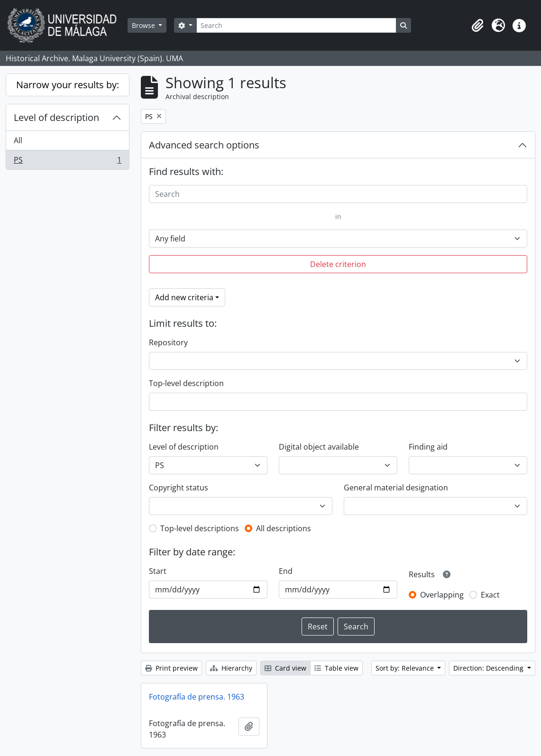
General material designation (396, 488)
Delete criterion (338, 264)
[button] (477, 26)
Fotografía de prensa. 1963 (197, 697)
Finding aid (428, 447)
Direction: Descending (489, 668)
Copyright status (179, 488)
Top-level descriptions (200, 528)
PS (67, 162)
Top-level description (186, 383)
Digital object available (319, 447)
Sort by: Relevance (406, 668)
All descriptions (284, 528)
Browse (144, 25)
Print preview (171, 668)
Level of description (56, 117)
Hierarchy (231, 668)
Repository (168, 342)
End (286, 571)
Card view (285, 668)
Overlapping (442, 595)
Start (158, 571)
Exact (490, 595)
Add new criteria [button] (184, 297)
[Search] (296, 25)
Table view (336, 668)
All (18, 140)
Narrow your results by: (68, 85)
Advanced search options (204, 145)
